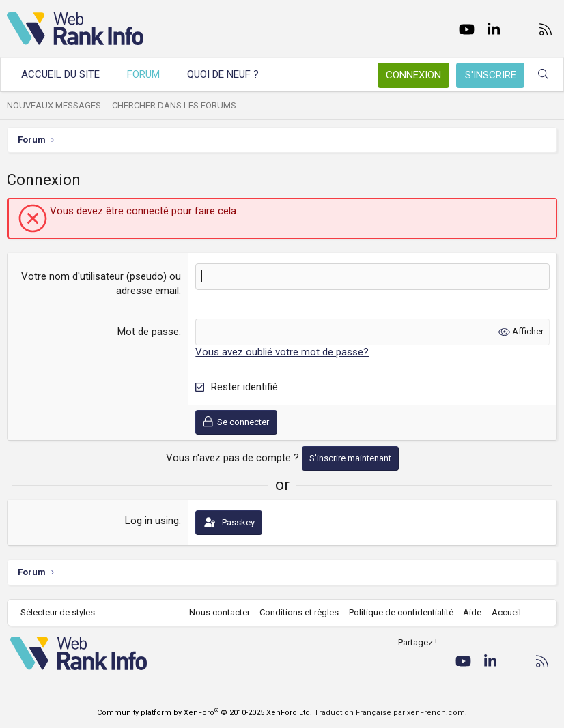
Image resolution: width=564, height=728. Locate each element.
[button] (271, 75)
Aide (472, 612)
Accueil (506, 612)
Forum (143, 74)
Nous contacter (220, 612)
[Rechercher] (543, 75)
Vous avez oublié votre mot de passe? (282, 352)
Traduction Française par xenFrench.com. (391, 713)
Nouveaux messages (54, 105)
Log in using (152, 521)
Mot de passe (148, 332)
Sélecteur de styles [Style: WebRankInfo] (58, 612)
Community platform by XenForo (205, 713)
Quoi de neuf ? (223, 74)
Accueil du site (60, 74)
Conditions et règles (299, 612)
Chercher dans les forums (174, 105)
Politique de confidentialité (401, 612)
